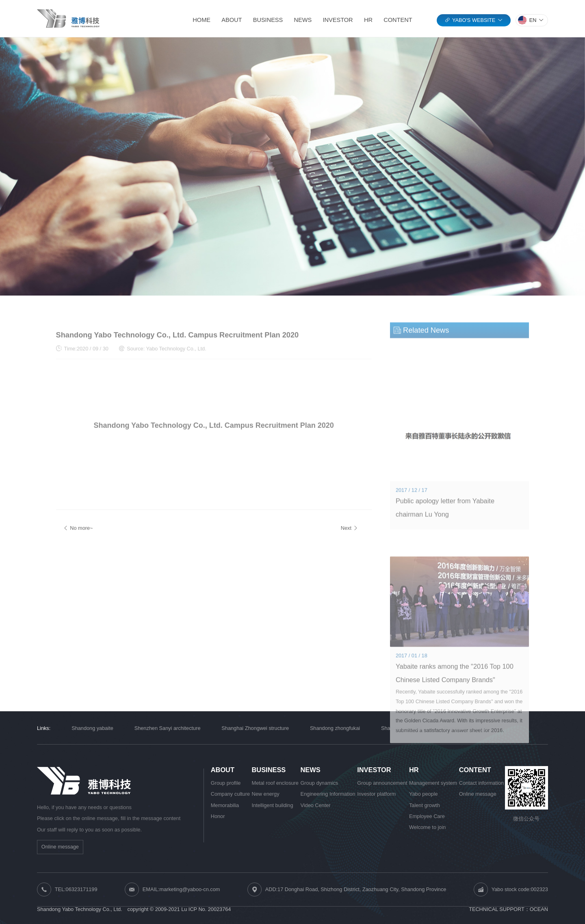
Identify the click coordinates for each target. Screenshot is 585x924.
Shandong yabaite (92, 728)
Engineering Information (328, 794)
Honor (218, 816)
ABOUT (232, 20)
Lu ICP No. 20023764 (206, 909)
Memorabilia (225, 805)
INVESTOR (338, 20)
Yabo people (424, 794)
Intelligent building (273, 805)
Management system (433, 783)
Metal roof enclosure (275, 783)
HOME (201, 20)
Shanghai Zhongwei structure (255, 728)
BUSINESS (268, 20)
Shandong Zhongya (466, 728)
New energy (266, 794)
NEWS (303, 20)
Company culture (230, 794)
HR (368, 20)
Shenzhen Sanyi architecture (168, 728)
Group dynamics (319, 783)
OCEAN (539, 909)
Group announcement (382, 783)
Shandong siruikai (402, 728)
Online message (60, 847)
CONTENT (398, 20)
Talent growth (425, 805)
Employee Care (427, 816)
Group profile (226, 783)
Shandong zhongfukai (335, 728)
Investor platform (376, 794)
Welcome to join (427, 827)
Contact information (481, 783)
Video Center (315, 805)
